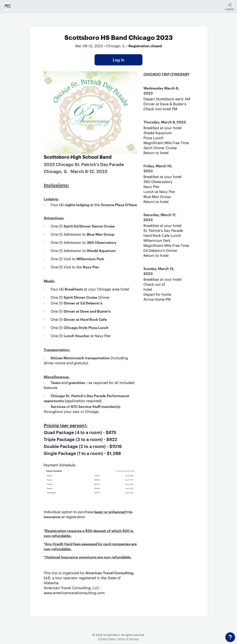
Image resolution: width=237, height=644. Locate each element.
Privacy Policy (107, 639)
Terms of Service (128, 639)
